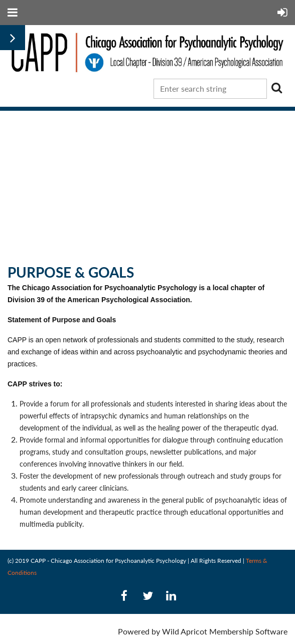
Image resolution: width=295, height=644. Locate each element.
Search (276, 88)
